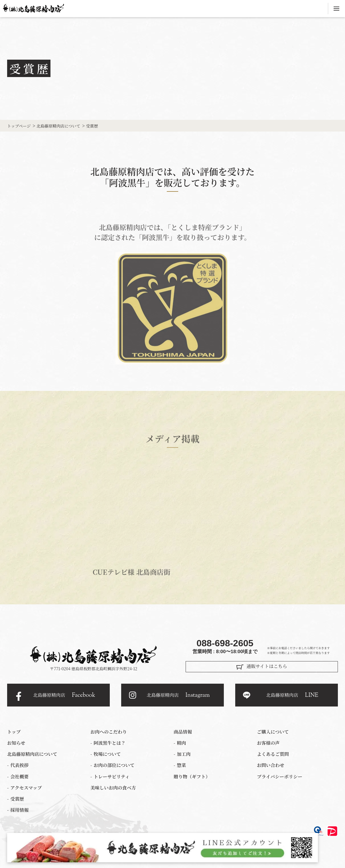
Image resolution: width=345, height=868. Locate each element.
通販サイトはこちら (267, 666)
